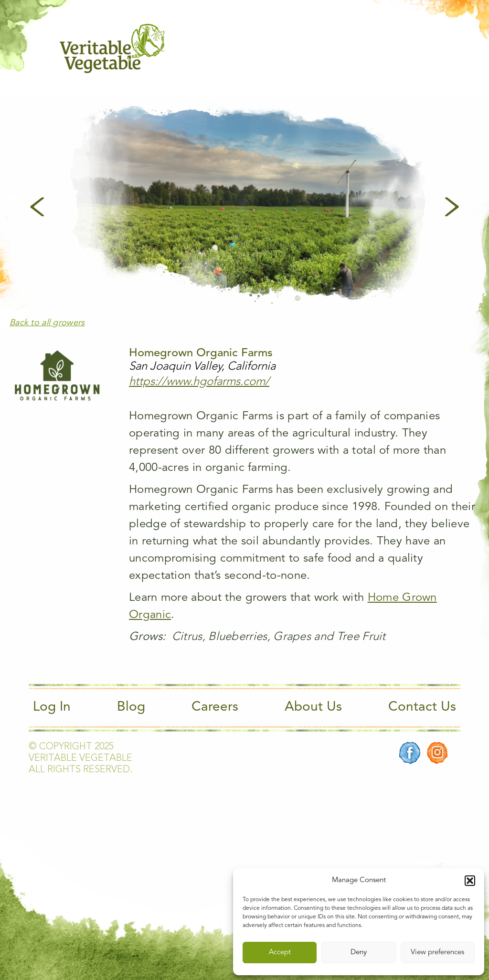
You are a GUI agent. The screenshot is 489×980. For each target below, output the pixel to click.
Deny (359, 953)
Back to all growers (47, 323)
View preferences (437, 953)
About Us (313, 707)
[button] (470, 881)
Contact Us (422, 707)
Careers (215, 707)
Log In (52, 707)
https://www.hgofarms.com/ (199, 382)
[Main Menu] (424, 48)
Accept (280, 953)
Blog (131, 707)
